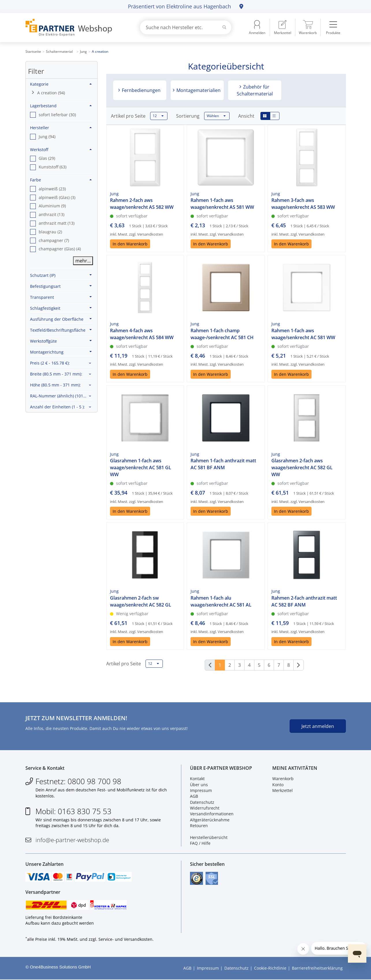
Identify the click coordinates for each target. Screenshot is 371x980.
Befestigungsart (61, 286)
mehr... (83, 261)
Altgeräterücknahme (210, 820)
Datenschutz (202, 802)
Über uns (199, 785)
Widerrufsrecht (205, 808)
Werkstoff (61, 150)
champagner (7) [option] (54, 240)
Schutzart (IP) (61, 275)
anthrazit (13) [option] (52, 214)
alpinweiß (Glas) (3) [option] (57, 197)
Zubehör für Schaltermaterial (255, 90)
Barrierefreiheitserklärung (317, 969)
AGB (194, 796)
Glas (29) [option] (47, 158)
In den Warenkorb (130, 244)
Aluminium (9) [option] (52, 206)
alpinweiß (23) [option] (52, 189)
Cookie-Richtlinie (270, 969)
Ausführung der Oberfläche (61, 319)
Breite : (56, 374)
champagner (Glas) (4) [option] (60, 249)
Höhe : (55, 385)
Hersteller (61, 128)
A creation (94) (51, 93)
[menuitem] (283, 27)
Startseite (33, 51)
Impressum (201, 791)
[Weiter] (299, 665)
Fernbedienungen (141, 90)
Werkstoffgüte (61, 341)
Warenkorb (283, 779)
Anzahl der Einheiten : (57, 407)
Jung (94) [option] (47, 137)
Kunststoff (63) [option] (53, 167)
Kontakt (197, 779)
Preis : (50, 363)
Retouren (199, 826)
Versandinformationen (212, 814)
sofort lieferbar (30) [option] (57, 115)
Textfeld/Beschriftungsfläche (61, 330)
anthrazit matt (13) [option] (57, 223)
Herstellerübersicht (209, 838)
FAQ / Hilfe (200, 843)
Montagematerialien (198, 90)
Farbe (61, 180)
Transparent (61, 297)
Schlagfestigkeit (61, 308)
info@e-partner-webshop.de (72, 840)
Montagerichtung (61, 352)
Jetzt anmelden (318, 726)
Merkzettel (283, 791)
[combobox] (186, 27)
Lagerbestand (61, 106)
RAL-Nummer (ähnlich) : (61, 396)
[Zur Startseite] (76, 28)
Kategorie (61, 84)
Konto (278, 785)
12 (158, 116)
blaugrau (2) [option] (50, 232)
